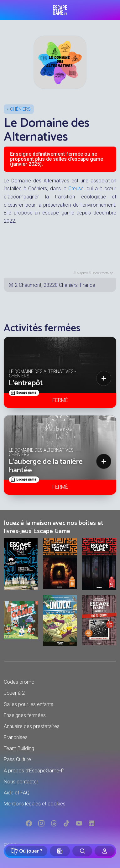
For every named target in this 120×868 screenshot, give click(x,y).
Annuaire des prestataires (32, 726)
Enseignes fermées (25, 715)
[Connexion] (105, 851)
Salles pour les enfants (29, 704)
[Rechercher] (82, 851)
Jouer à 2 (14, 693)
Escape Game (60, 10)
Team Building (19, 748)
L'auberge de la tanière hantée (46, 466)
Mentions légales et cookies (35, 804)
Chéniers (20, 109)
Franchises (16, 737)
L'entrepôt (26, 383)
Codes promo (19, 682)
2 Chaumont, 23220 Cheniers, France (55, 285)
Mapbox (82, 273)
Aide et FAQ (17, 793)
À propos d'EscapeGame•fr (34, 771)
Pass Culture (17, 759)
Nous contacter (21, 782)
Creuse (76, 189)
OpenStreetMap (102, 273)
